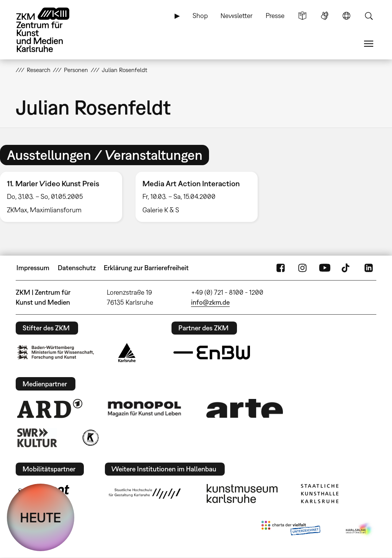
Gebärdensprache (325, 16)
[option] (196, 197)
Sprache (346, 16)
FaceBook (281, 268)
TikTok (346, 268)
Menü (369, 44)
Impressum (33, 268)
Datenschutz (77, 268)
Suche (369, 16)
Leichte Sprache (302, 16)
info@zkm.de (210, 302)
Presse (275, 16)
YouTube (325, 268)
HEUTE (41, 517)
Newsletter (237, 16)
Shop (200, 16)
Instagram (302, 268)
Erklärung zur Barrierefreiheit (146, 268)
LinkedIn (369, 268)
